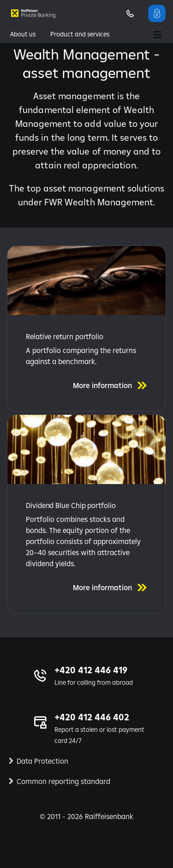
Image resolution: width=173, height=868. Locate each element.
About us (23, 34)
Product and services (80, 34)
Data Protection (42, 761)
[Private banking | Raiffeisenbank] (33, 13)
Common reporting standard (63, 781)
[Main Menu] (157, 36)
